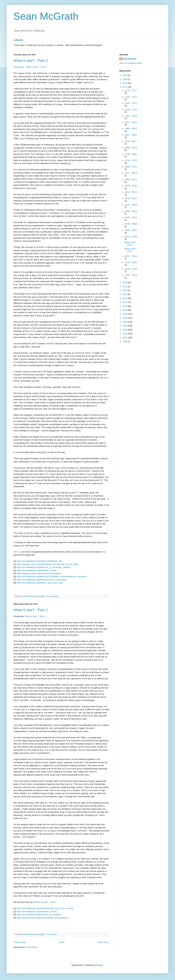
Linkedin (18, 40)
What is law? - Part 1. (35, 616)
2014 (125, 290)
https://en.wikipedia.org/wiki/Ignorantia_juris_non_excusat (45, 908)
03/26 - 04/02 (131, 230)
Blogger (100, 965)
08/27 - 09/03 (131, 135)
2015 (125, 287)
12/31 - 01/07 (131, 91)
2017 (125, 87)
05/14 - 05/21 (131, 192)
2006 (125, 322)
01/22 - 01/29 (131, 275)
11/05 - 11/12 (131, 110)
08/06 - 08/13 (131, 148)
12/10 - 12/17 (131, 97)
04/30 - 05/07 (131, 199)
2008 (125, 314)
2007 (125, 318)
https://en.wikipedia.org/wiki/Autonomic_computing (41, 580)
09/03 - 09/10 (131, 129)
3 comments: (52, 934)
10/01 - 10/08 (131, 116)
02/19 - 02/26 (131, 269)
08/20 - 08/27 (131, 141)
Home (62, 942)
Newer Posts (20, 942)
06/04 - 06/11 (131, 180)
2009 (125, 310)
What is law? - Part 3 (31, 61)
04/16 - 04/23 (131, 211)
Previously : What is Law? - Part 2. (30, 67)
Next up (17, 552)
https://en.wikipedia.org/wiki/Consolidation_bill (39, 561)
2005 (125, 326)
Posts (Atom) (32, 947)
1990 (125, 342)
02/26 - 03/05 (131, 263)
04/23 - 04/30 (131, 205)
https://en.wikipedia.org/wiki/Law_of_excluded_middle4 (43, 567)
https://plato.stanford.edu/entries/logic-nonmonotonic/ (43, 918)
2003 (125, 334)
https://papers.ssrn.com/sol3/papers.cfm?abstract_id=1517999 (47, 564)
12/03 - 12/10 (131, 103)
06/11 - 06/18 (131, 173)
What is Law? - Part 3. (46, 902)
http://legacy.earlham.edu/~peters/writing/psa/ (39, 573)
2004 (125, 330)
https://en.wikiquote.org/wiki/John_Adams (37, 912)
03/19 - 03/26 (131, 237)
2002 (125, 338)
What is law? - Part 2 (31, 610)
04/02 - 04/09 (131, 224)
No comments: (53, 596)
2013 (125, 294)
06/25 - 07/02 (131, 167)
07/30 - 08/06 (131, 154)
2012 (125, 298)
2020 (125, 79)
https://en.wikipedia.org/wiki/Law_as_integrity (39, 915)
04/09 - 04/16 (131, 218)
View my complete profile (131, 63)
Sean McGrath (46, 16)
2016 (125, 283)
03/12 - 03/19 (131, 256)
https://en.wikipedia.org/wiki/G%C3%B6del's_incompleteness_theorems (52, 576)
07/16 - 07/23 (131, 160)
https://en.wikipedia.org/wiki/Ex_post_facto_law (40, 583)
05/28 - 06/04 (131, 186)
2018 (125, 83)
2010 (125, 306)
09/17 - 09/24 (131, 122)
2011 (125, 302)
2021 (125, 75)
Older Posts (103, 942)
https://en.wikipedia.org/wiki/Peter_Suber (37, 570)
